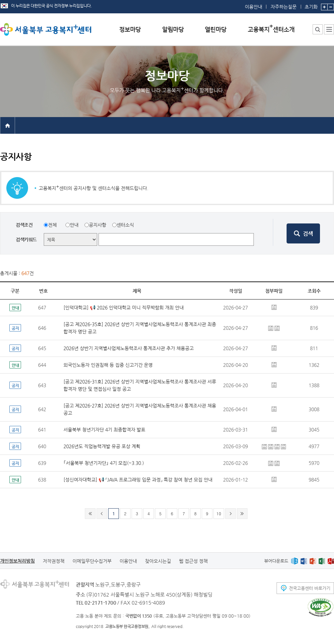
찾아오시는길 (158, 561)
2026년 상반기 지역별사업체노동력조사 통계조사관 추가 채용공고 (129, 348)
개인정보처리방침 (17, 561)
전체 (52, 225)
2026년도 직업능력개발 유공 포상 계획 (102, 446)
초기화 (311, 5)
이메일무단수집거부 (92, 561)
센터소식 (125, 225)
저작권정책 (54, 561)
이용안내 (254, 7)
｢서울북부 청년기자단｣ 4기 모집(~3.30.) (104, 463)
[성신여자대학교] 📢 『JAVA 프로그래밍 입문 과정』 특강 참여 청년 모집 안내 (138, 480)
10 (219, 513)
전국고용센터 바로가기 (310, 588)
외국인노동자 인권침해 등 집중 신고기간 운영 (108, 365)
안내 (74, 225)
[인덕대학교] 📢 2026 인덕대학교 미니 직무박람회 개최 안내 (124, 307)
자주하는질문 (284, 7)
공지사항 (98, 225)
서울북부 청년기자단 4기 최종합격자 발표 (104, 430)
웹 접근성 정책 (193, 561)
